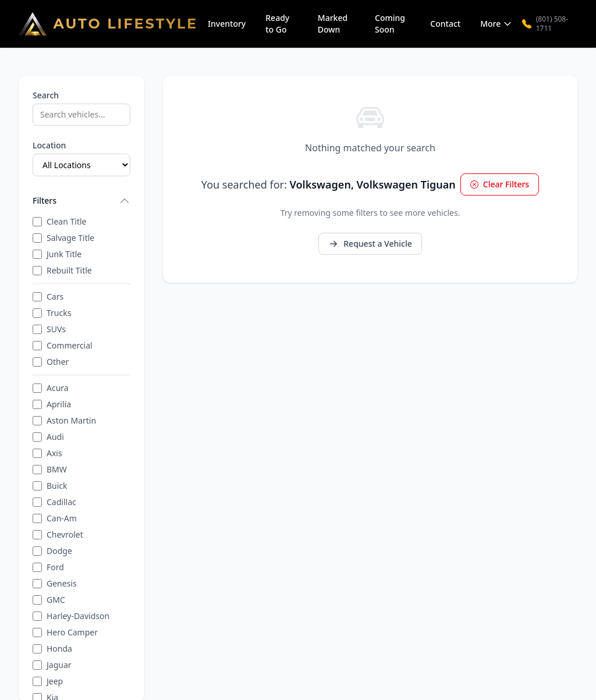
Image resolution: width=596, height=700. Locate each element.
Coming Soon (390, 24)
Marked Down (333, 24)
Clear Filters (500, 184)
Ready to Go (277, 24)
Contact (445, 24)
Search (46, 95)
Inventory (227, 24)
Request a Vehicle (370, 244)
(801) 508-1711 (545, 24)
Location (49, 145)
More (496, 24)
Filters (81, 201)
